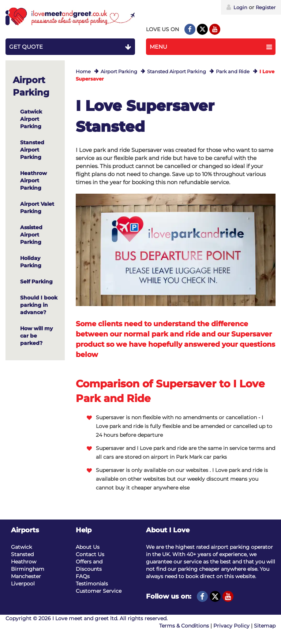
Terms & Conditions (184, 626)
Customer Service (99, 591)
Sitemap (265, 626)
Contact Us (90, 554)
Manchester (26, 576)
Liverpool (23, 584)
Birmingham (28, 569)
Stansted (22, 554)
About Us (88, 547)
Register (266, 7)
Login (237, 7)
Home (83, 71)
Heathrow (24, 562)
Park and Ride (233, 71)
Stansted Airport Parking (177, 71)
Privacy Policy (231, 626)
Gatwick (21, 547)
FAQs (83, 576)
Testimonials (92, 584)
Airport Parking (119, 71)
